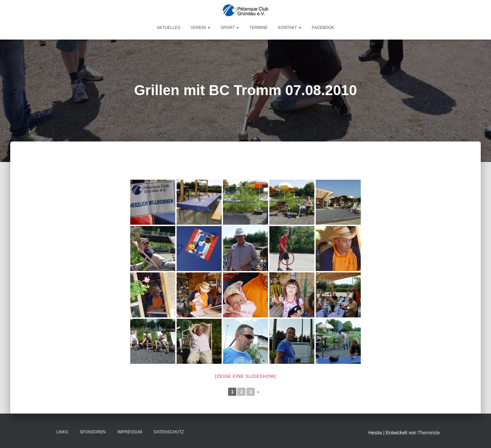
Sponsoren (93, 432)
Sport (230, 28)
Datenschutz (169, 432)
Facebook (323, 28)
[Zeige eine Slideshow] (245, 376)
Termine (258, 28)
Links (62, 432)
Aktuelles (169, 28)
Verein (200, 28)
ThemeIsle (429, 433)
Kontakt (290, 28)
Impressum (130, 432)
